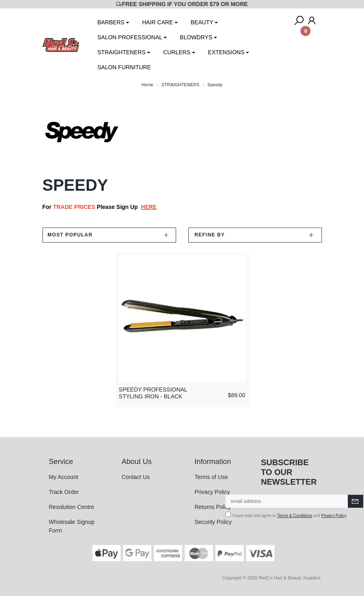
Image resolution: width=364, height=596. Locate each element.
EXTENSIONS (226, 52)
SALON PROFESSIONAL (130, 37)
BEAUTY (202, 22)
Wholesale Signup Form (72, 526)
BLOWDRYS (196, 37)
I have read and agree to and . (286, 515)
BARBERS (111, 22)
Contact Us (136, 477)
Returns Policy (213, 507)
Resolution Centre (72, 507)
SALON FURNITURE (124, 67)
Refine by (210, 235)
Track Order (64, 492)
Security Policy (213, 522)
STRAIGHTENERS (122, 52)
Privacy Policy (212, 492)
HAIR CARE (158, 22)
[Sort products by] (109, 235)
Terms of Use (211, 477)
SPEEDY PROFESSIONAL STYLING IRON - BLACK (153, 393)
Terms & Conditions (295, 516)
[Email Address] (287, 501)
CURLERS (177, 52)
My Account (64, 477)
